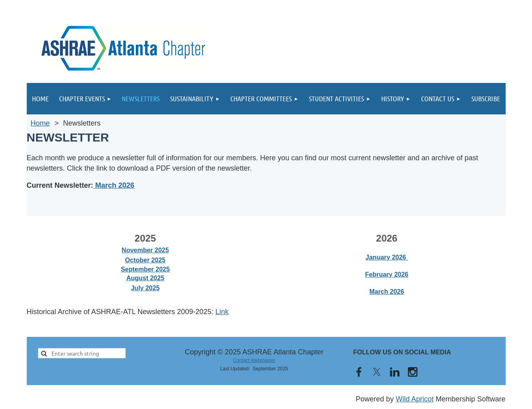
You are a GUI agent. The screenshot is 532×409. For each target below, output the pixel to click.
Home (40, 123)
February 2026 (387, 274)
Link (222, 312)
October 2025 (145, 260)
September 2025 (145, 269)
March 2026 (114, 185)
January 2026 (387, 257)
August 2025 (145, 278)
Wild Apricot (414, 399)
